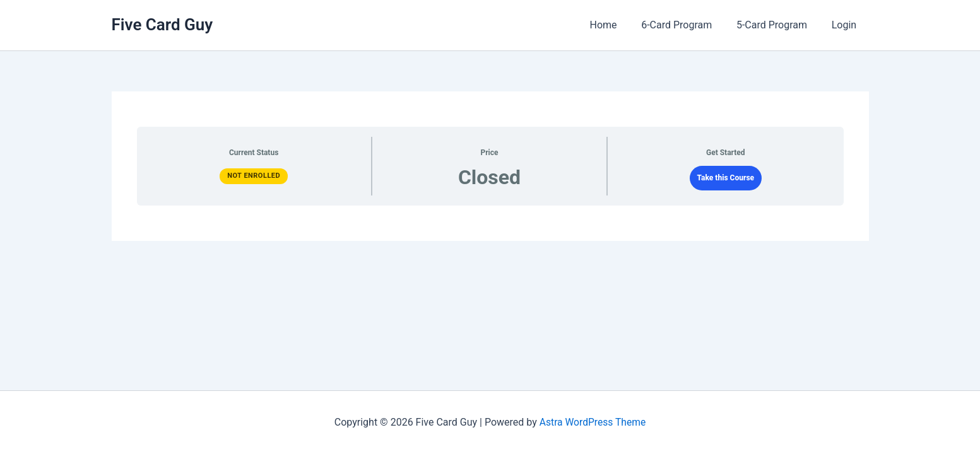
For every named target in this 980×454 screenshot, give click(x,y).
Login (846, 25)
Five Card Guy (162, 25)
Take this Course (726, 178)
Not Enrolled (254, 176)
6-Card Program (687, 25)
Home (618, 25)
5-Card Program (778, 25)
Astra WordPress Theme (593, 422)
